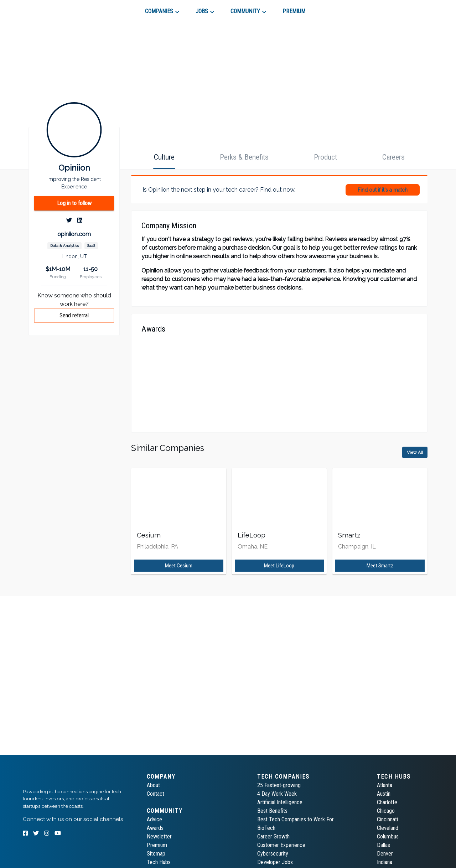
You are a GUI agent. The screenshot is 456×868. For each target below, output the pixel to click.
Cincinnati (387, 819)
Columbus (388, 836)
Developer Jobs (275, 862)
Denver (385, 854)
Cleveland (388, 828)
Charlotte (387, 802)
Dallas (384, 845)
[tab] (48, 9)
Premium (157, 845)
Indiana (385, 862)
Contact (156, 794)
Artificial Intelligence (280, 802)
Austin (384, 794)
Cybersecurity (273, 854)
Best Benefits (272, 811)
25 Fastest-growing (279, 785)
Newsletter (159, 836)
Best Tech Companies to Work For (296, 819)
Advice (154, 819)
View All (415, 452)
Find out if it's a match (383, 190)
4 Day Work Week (277, 794)
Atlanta (385, 785)
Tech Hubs (159, 862)
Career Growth (273, 836)
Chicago (386, 811)
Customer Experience (281, 845)
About (153, 785)
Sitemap (156, 854)
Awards (155, 828)
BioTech (266, 828)
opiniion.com (74, 234)
